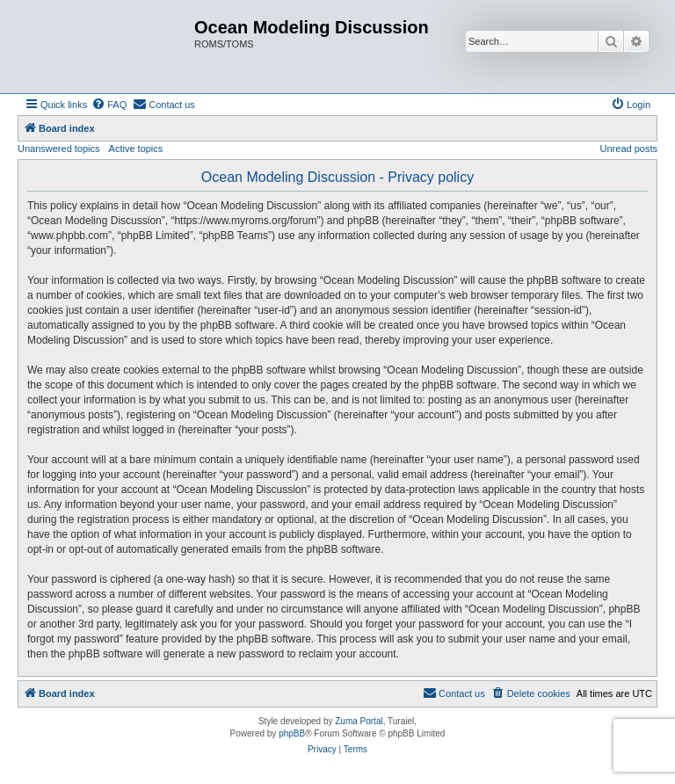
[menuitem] (109, 105)
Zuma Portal (359, 721)
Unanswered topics (59, 149)
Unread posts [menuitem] (629, 149)
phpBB (292, 733)
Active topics (136, 149)
